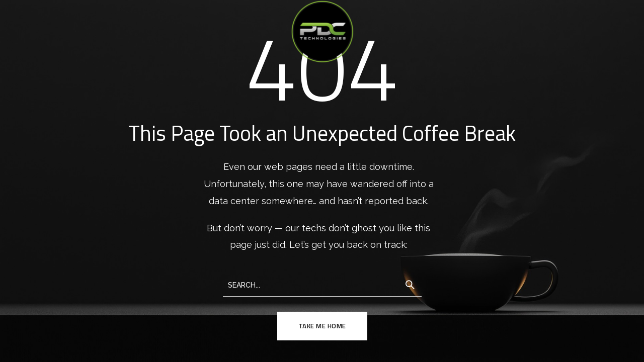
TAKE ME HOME (322, 326)
